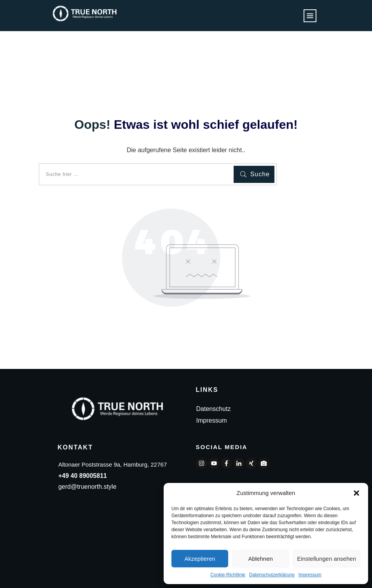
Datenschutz (214, 409)
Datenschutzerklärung (272, 575)
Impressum (310, 575)
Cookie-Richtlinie (228, 575)
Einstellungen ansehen (327, 559)
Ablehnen (260, 559)
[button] (356, 493)
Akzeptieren (200, 559)
